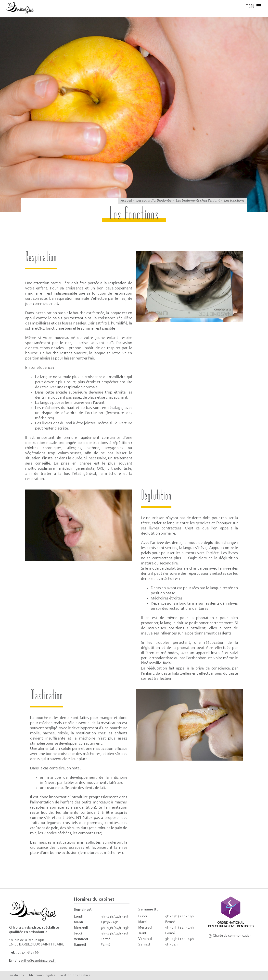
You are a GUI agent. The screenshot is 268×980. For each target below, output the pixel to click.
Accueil (126, 201)
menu (254, 6)
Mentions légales (42, 975)
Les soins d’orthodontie (154, 201)
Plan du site (16, 975)
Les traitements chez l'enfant (198, 201)
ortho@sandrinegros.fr (38, 961)
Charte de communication (232, 936)
